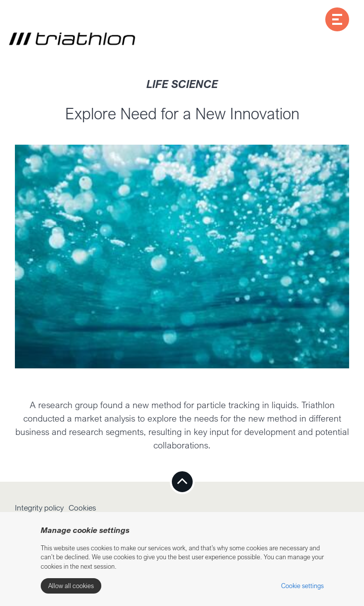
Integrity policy (39, 508)
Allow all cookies (71, 586)
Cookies (82, 508)
